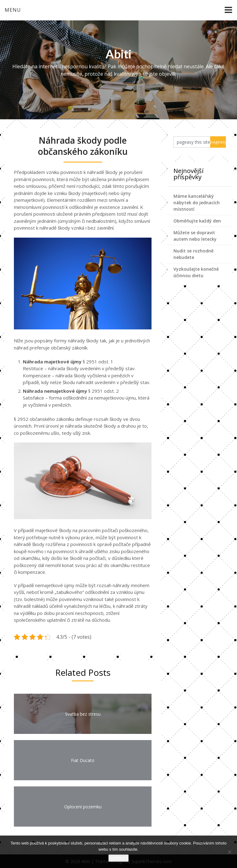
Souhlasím (118, 858)
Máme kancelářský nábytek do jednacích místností (197, 203)
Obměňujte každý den (197, 221)
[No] (229, 852)
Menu (13, 10)
